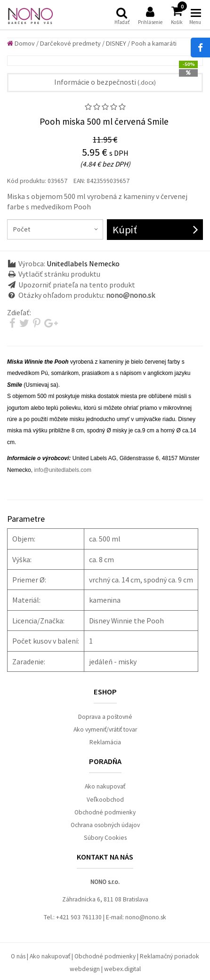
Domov (21, 43)
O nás (18, 956)
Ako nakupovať (105, 786)
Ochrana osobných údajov (105, 825)
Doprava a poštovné (105, 717)
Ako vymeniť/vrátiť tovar (105, 729)
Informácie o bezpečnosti (105, 82)
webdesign (85, 969)
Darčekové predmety (70, 43)
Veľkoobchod (105, 800)
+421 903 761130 (79, 917)
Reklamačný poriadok (170, 956)
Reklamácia (105, 742)
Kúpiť (125, 230)
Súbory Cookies (105, 838)
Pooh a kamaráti (154, 43)
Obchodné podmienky (105, 812)
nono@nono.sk (146, 917)
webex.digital (122, 969)
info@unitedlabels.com (63, 470)
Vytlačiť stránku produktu (59, 274)
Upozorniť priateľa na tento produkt (77, 285)
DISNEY (116, 43)
